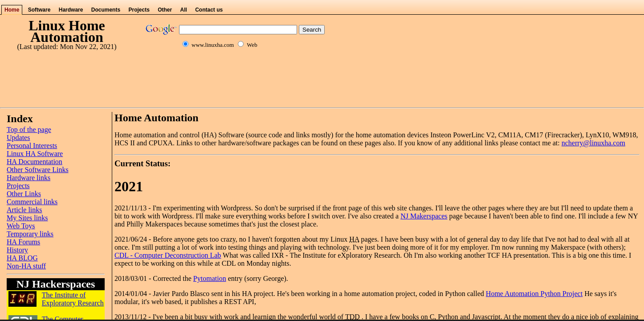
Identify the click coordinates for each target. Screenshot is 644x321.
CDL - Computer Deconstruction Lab (168, 255)
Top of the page (29, 130)
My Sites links (27, 218)
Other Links (24, 194)
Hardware (71, 10)
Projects (139, 10)
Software (39, 10)
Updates (18, 138)
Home (12, 10)
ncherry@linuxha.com (593, 143)
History (17, 250)
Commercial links (32, 202)
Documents (106, 10)
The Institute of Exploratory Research (73, 299)
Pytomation (210, 278)
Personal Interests (32, 146)
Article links (24, 210)
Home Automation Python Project (534, 294)
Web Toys (21, 226)
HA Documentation (35, 162)
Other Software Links (38, 170)
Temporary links (30, 234)
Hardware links (29, 178)
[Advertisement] (322, 84)
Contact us (209, 10)
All (184, 10)
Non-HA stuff (26, 266)
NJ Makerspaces (424, 216)
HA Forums (23, 242)
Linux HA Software (35, 154)
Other (165, 10)
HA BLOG (22, 258)
